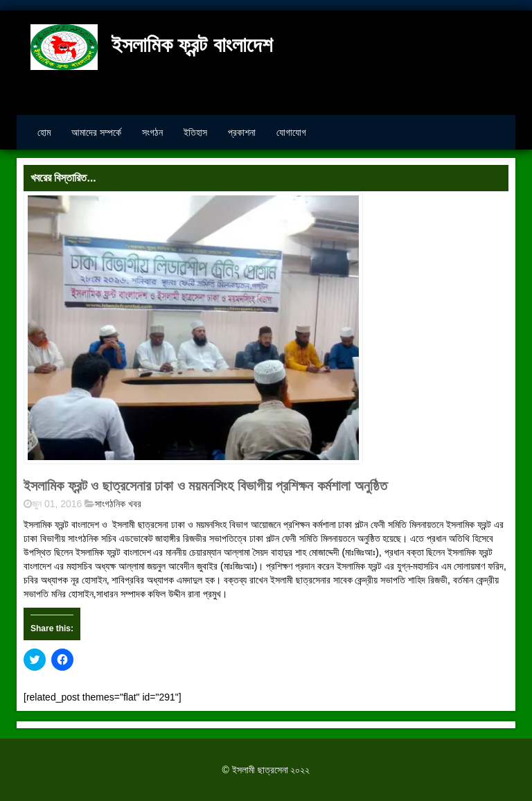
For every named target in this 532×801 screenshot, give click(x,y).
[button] (193, 328)
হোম (44, 132)
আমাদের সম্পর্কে (96, 132)
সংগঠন (152, 132)
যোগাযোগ (291, 132)
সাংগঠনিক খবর (118, 504)
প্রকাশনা (242, 132)
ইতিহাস (195, 132)
